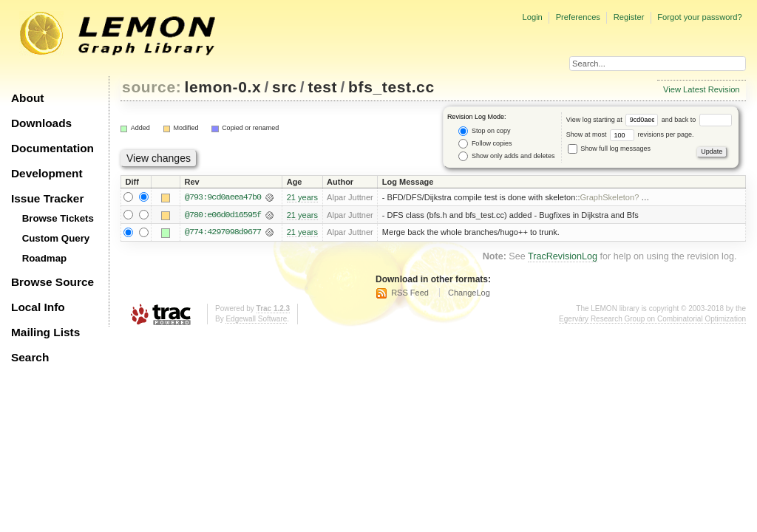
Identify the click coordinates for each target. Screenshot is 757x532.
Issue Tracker (47, 198)
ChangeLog (469, 293)
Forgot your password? (699, 17)
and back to (697, 120)
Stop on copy (484, 131)
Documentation (52, 148)
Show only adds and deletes (506, 156)
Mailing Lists (45, 332)
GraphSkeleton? (609, 197)
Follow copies (485, 144)
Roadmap (45, 258)
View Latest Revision (702, 89)
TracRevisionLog (563, 257)
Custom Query (56, 238)
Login (532, 17)
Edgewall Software (256, 320)
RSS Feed (410, 293)
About (27, 98)
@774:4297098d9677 (223, 233)
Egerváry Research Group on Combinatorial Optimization (652, 320)
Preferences (578, 17)
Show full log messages (609, 149)
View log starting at (614, 120)
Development (47, 173)
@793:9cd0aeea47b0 (223, 197)
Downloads (41, 123)
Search (30, 357)
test (322, 87)
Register (629, 17)
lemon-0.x (223, 87)
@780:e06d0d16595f (223, 215)
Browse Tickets (58, 218)
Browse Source (52, 282)
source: (152, 87)
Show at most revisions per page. (630, 134)
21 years (302, 197)
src (284, 87)
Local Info (38, 307)
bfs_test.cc (391, 87)
